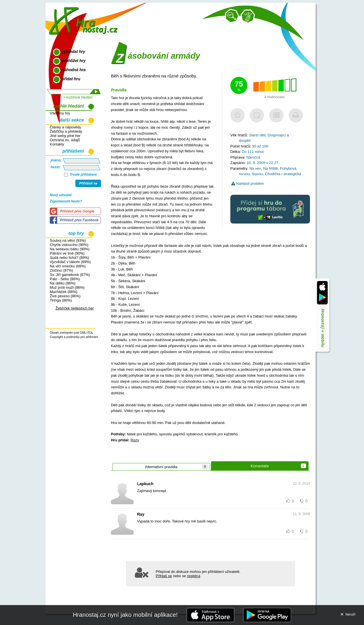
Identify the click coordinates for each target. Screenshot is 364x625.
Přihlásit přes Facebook (79, 220)
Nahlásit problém (248, 184)
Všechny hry (60, 113)
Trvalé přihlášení (80, 175)
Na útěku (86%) (63, 283)
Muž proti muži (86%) (67, 287)
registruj (194, 576)
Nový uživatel (61, 195)
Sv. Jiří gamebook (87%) (70, 275)
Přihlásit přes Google (77, 211)
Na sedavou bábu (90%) (70, 249)
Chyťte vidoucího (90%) (69, 245)
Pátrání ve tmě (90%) (67, 253)
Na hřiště (270, 168)
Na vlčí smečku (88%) (68, 266)
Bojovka (257, 174)
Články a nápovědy (65, 127)
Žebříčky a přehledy (66, 131)
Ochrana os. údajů (65, 140)
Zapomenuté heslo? (66, 201)
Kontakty (57, 144)
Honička (244, 174)
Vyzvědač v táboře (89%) (70, 262)
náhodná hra (74, 70)
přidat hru (71, 79)
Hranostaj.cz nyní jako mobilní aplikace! (125, 615)
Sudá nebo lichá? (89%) (69, 258)
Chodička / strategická (283, 174)
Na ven (255, 168)
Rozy (135, 440)
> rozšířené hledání (78, 97)
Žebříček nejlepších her (75, 308)
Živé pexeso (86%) (65, 296)
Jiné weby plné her (65, 136)
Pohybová (288, 168)
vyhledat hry (73, 52)
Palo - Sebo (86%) (65, 279)
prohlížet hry (74, 61)
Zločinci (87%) (61, 270)
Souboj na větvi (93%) (68, 240)
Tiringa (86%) (61, 300)
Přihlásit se (88, 183)
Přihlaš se (164, 576)
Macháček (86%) (64, 292)
